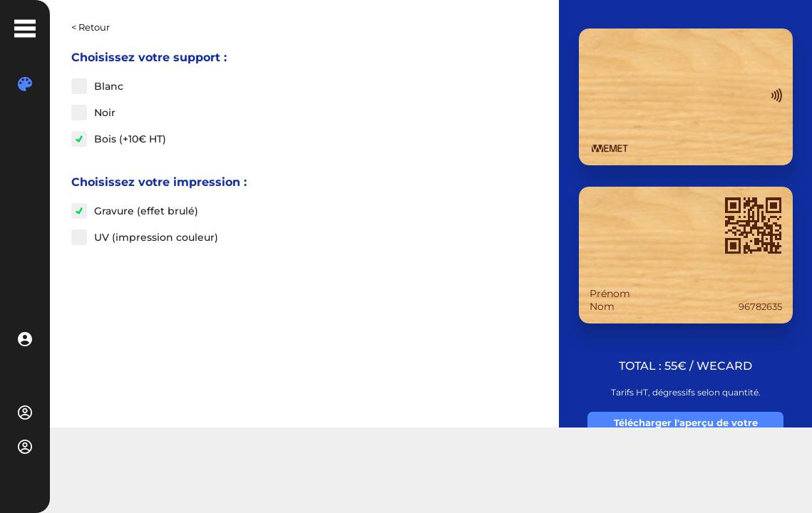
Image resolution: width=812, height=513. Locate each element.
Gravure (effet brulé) (146, 211)
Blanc (109, 86)
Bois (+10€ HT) (130, 139)
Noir (105, 113)
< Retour (91, 27)
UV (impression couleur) (156, 237)
